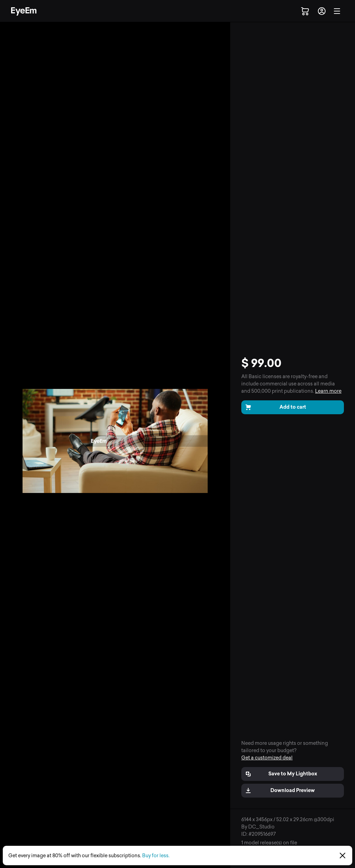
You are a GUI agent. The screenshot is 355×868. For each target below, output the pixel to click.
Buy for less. (156, 856)
